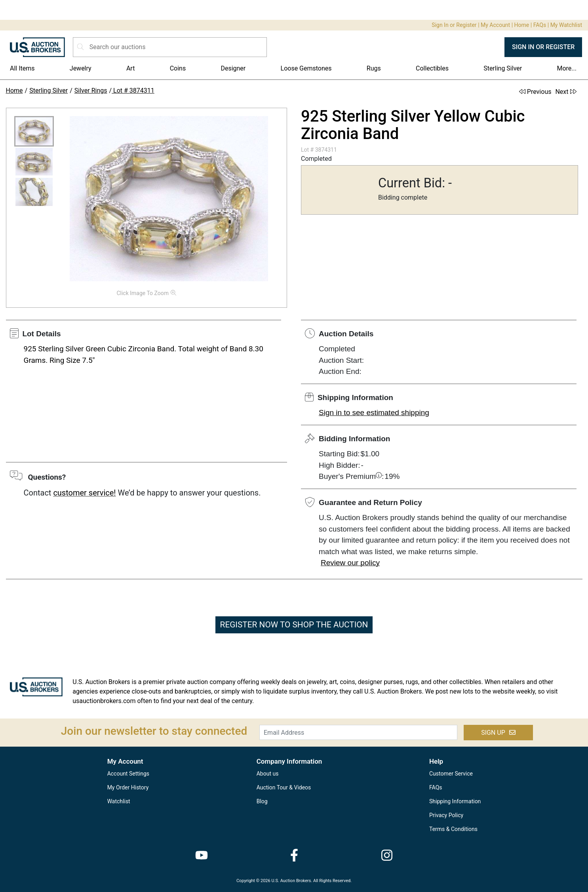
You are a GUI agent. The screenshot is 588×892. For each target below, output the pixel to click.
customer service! (84, 493)
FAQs (540, 25)
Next (566, 92)
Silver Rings (91, 91)
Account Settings (128, 774)
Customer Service (451, 774)
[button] (34, 131)
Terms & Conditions (453, 829)
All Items (22, 68)
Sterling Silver (503, 68)
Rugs (374, 68)
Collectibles (432, 68)
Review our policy (350, 563)
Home (522, 25)
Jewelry (81, 68)
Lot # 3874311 (133, 91)
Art (130, 68)
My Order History (128, 787)
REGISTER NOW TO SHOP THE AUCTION (294, 625)
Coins (178, 68)
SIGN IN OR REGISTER (543, 47)
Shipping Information (455, 801)
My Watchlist (566, 25)
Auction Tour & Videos (284, 787)
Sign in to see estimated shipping (374, 413)
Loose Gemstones (306, 68)
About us (268, 774)
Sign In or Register (454, 25)
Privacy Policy (446, 815)
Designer (233, 68)
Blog (262, 801)
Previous (535, 92)
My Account (495, 25)
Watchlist (119, 801)
